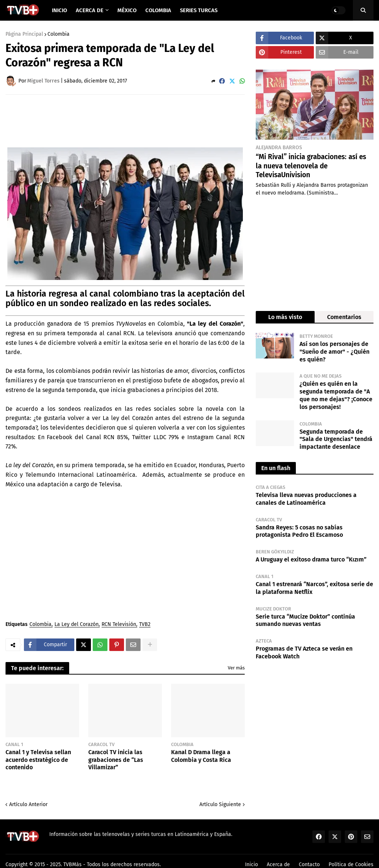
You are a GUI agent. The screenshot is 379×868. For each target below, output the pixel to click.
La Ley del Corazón (77, 625)
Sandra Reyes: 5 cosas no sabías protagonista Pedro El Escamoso (299, 531)
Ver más (236, 668)
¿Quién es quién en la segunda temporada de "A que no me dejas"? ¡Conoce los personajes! (336, 395)
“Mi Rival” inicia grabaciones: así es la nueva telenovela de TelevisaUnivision (311, 166)
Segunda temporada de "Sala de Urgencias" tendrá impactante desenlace (336, 439)
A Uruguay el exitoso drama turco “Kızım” (311, 559)
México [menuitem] (127, 10)
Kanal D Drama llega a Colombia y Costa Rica (201, 756)
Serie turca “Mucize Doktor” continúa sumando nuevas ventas (305, 620)
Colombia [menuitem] (158, 10)
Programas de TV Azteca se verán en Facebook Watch (304, 652)
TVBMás (72, 864)
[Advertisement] (139, 120)
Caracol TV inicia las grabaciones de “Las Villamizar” (116, 760)
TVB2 (145, 625)
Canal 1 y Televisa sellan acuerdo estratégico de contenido (38, 760)
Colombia (59, 34)
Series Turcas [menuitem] (199, 10)
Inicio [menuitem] (59, 10)
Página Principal (24, 34)
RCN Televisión (119, 625)
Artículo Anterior (28, 804)
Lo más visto (285, 317)
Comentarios (344, 317)
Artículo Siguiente (220, 804)
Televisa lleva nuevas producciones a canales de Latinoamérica (306, 499)
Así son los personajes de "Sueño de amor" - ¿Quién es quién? (334, 352)
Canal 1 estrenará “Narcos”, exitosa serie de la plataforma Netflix (314, 588)
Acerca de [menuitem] (90, 10)
